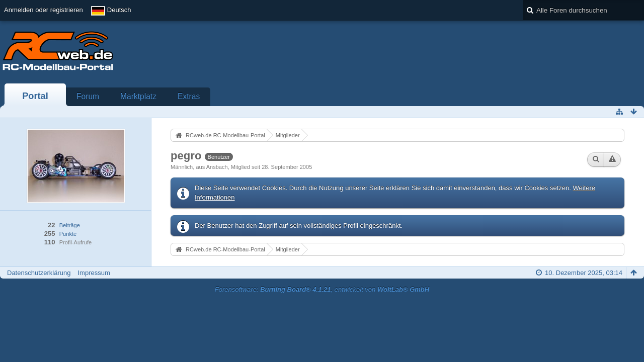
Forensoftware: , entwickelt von (322, 289)
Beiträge (70, 225)
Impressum (94, 273)
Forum (88, 96)
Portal (35, 96)
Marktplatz (138, 96)
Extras (189, 96)
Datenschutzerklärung (39, 273)
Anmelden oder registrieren (44, 10)
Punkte (68, 234)
